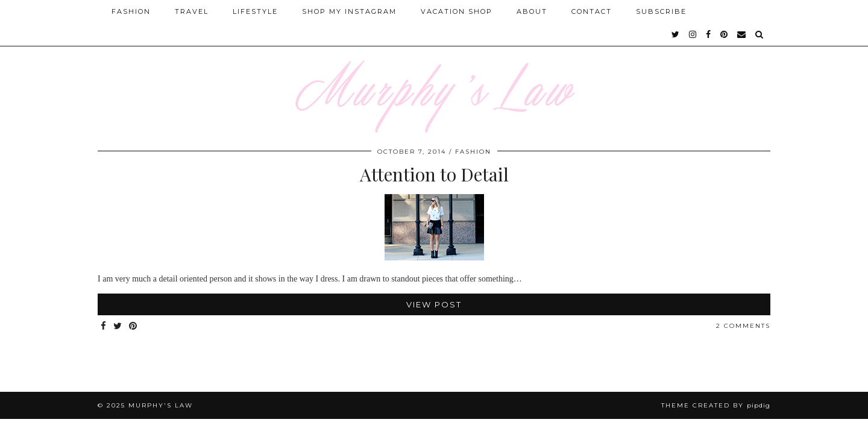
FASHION (473, 152)
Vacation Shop (457, 11)
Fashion (131, 11)
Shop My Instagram (349, 11)
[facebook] (709, 34)
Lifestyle (255, 11)
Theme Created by (716, 405)
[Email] (742, 34)
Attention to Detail (434, 174)
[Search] (760, 34)
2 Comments (743, 326)
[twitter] (676, 34)
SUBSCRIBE (661, 11)
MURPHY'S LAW (161, 405)
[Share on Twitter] (118, 326)
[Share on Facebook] (104, 326)
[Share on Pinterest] (134, 326)
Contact (592, 11)
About (532, 11)
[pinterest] (725, 34)
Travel (192, 11)
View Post (434, 304)
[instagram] (693, 34)
